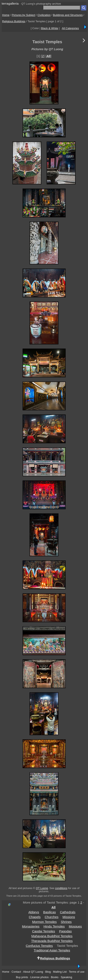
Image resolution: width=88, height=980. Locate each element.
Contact (16, 972)
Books (55, 977)
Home (6, 15)
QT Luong (42, 888)
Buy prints (22, 977)
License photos (40, 977)
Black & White (50, 28)
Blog (48, 972)
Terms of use (77, 972)
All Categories (70, 28)
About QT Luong (33, 972)
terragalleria (10, 3)
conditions (61, 888)
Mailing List (60, 972)
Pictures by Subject (24, 15)
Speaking (66, 977)
